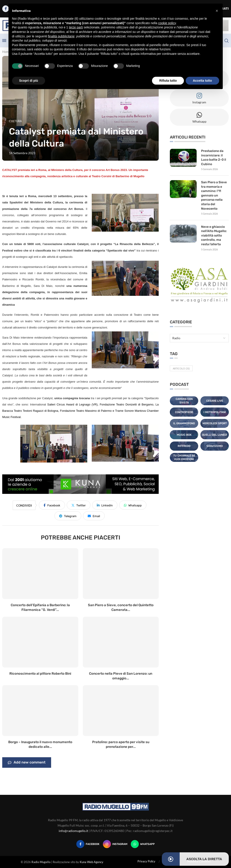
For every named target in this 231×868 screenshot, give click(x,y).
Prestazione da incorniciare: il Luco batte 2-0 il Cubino (214, 158)
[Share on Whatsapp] (133, 505)
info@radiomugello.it (73, 831)
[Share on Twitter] (79, 505)
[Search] (227, 41)
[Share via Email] (94, 516)
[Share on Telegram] (68, 516)
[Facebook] (88, 844)
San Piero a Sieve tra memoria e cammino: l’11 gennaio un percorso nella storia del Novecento (214, 195)
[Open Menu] (4, 41)
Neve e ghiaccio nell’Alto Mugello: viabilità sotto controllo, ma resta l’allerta (214, 236)
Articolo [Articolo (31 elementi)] (181, 368)
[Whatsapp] (143, 844)
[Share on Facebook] (52, 505)
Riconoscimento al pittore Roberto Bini (40, 674)
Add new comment (27, 763)
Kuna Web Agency (92, 862)
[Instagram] (115, 844)
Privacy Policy (146, 861)
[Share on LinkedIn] (105, 505)
